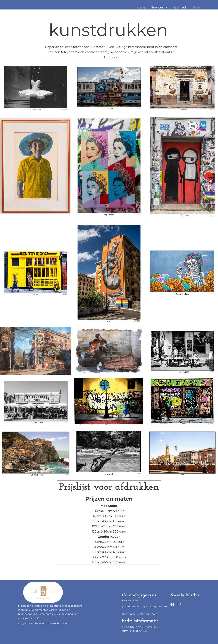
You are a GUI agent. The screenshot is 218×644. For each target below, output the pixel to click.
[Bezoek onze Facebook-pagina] (172, 605)
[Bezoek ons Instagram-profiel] (180, 605)
